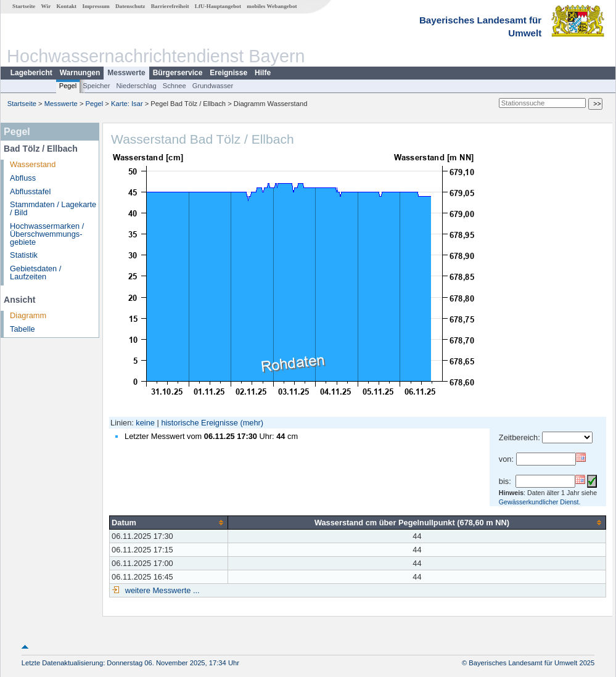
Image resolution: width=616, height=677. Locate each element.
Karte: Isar (127, 104)
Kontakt (66, 6)
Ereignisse (228, 73)
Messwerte (126, 73)
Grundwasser (213, 86)
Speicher (96, 86)
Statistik (24, 255)
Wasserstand (33, 164)
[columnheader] (169, 522)
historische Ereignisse (199, 423)
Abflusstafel (30, 191)
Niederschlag (136, 86)
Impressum (96, 6)
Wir (46, 6)
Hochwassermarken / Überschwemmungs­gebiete (47, 234)
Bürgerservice (178, 73)
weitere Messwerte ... (161, 590)
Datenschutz (130, 6)
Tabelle (23, 329)
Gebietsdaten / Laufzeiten (35, 273)
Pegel (68, 86)
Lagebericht (31, 73)
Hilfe (263, 73)
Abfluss (23, 178)
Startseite (24, 6)
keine (145, 423)
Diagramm (28, 315)
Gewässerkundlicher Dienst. (540, 502)
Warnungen (80, 73)
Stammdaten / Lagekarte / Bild (53, 208)
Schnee (175, 86)
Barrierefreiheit (170, 6)
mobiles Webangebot (272, 6)
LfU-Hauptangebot (218, 6)
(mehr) (252, 423)
